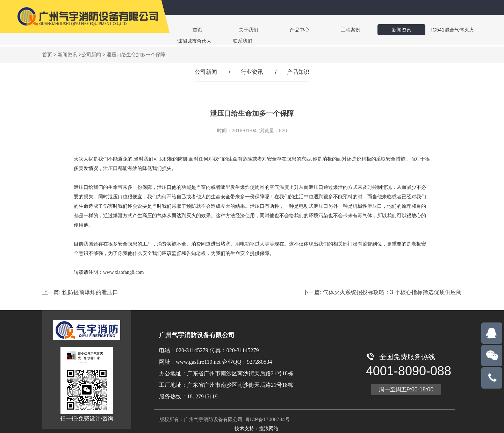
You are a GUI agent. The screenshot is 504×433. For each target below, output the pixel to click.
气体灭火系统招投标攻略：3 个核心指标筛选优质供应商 (392, 292)
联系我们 (193, 41)
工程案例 (321, 30)
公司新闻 (91, 55)
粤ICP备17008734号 (267, 419)
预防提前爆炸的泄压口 (90, 292)
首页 (193, 30)
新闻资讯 (363, 30)
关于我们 (236, 30)
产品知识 (298, 72)
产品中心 (278, 30)
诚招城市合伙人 (450, 30)
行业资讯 (252, 72)
